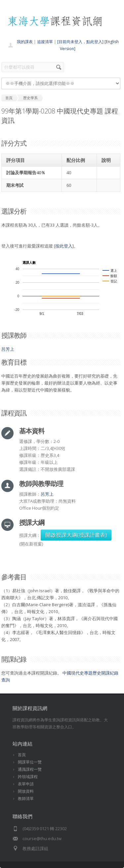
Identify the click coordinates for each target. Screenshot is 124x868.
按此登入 (64, 246)
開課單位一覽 (30, 762)
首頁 (22, 755)
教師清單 (26, 798)
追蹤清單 (45, 42)
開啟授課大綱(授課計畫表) (76, 535)
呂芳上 (8, 349)
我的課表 (25, 42)
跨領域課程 (28, 777)
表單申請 (26, 784)
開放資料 (26, 791)
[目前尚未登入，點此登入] (80, 42)
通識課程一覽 (30, 769)
